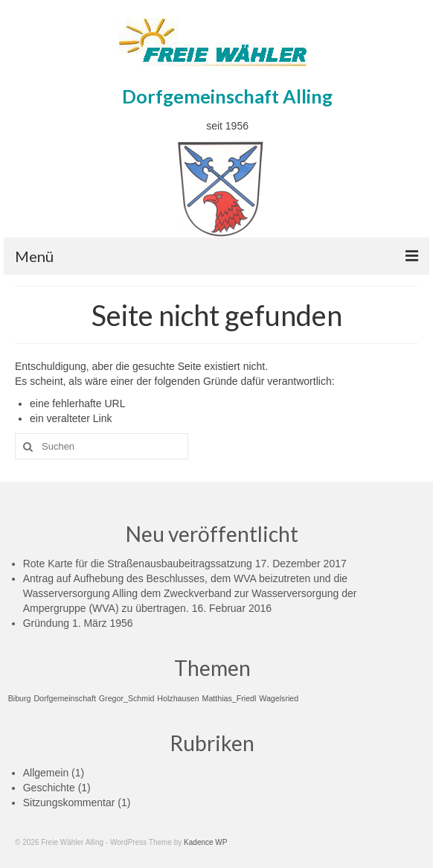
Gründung (46, 623)
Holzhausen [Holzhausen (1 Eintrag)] (178, 698)
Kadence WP (205, 842)
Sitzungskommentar (69, 802)
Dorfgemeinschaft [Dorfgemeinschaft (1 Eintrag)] (65, 698)
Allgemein (46, 773)
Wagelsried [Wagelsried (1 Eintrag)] (279, 698)
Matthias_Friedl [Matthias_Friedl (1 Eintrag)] (230, 698)
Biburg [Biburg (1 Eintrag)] (20, 698)
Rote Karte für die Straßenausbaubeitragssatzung (138, 564)
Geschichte (49, 788)
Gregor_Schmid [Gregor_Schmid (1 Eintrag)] (127, 698)
